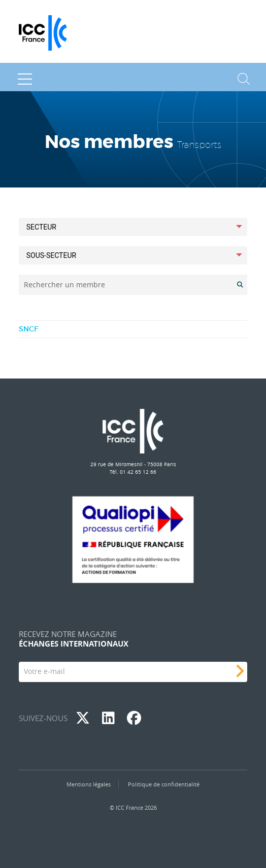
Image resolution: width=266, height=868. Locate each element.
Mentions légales (89, 784)
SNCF (28, 329)
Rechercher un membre (64, 285)
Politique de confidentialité (164, 784)
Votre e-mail (44, 671)
